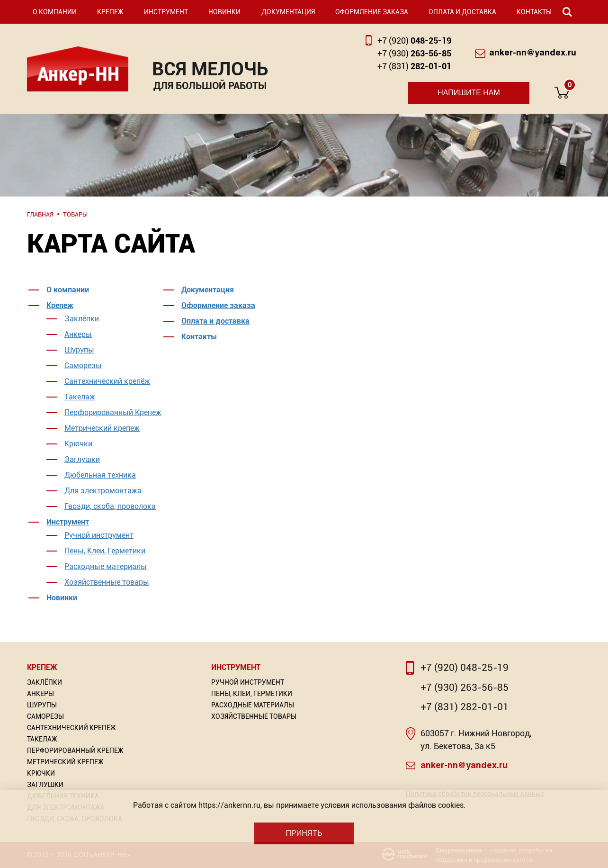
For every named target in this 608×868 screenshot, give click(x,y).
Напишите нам (469, 93)
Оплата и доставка (462, 12)
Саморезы (83, 366)
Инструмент (166, 12)
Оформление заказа (372, 12)
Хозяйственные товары (107, 582)
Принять (304, 833)
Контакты (534, 12)
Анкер (78, 69)
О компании (55, 12)
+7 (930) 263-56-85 (465, 687)
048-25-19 (414, 41)
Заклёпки (82, 319)
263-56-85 (414, 53)
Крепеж (110, 12)
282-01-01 (414, 66)
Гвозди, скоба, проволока (110, 506)
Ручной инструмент (99, 535)
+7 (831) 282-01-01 (465, 707)
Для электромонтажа (103, 491)
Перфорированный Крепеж (113, 412)
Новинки (224, 12)
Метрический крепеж (102, 428)
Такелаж (80, 397)
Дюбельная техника (100, 475)
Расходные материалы (106, 566)
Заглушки (82, 459)
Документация (288, 12)
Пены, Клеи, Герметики (105, 551)
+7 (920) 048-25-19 (465, 668)
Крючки (78, 444)
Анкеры (78, 334)
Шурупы (79, 350)
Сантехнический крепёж (107, 381)
